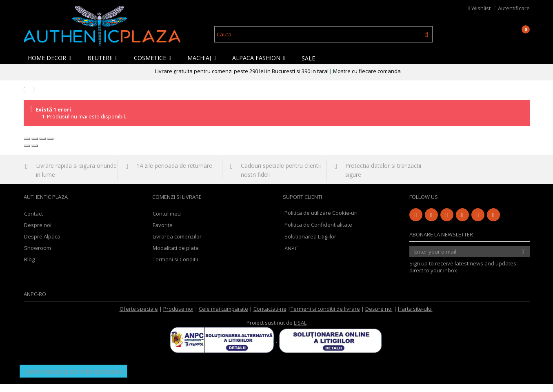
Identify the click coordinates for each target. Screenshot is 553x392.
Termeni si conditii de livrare (325, 317)
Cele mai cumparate (223, 317)
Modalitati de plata (176, 256)
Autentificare (512, 8)
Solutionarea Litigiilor (310, 245)
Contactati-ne (270, 317)
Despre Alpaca (42, 245)
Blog (29, 268)
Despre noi (38, 233)
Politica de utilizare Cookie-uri (321, 221)
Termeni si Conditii (175, 268)
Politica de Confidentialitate (318, 233)
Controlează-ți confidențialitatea (73, 379)
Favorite (163, 233)
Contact (33, 222)
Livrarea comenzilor (177, 245)
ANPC (291, 256)
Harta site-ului (415, 317)
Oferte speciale (139, 317)
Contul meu (167, 222)
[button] (51, 58)
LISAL (300, 331)
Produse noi (178, 317)
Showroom (38, 256)
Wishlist (479, 8)
